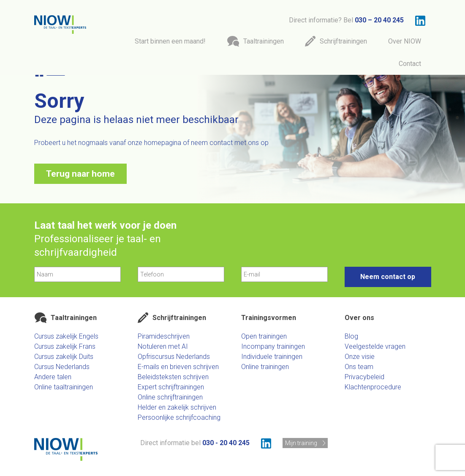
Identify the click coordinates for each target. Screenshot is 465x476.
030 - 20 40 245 (226, 443)
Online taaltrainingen (64, 387)
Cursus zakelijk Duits (64, 357)
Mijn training (301, 443)
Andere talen (53, 377)
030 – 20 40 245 (379, 20)
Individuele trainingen (272, 357)
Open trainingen (264, 336)
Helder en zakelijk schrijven (177, 407)
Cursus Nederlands (62, 367)
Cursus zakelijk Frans (65, 346)
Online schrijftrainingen (170, 397)
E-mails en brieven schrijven (178, 367)
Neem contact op (388, 277)
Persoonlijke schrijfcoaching (179, 417)
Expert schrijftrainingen (171, 387)
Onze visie (360, 357)
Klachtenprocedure (373, 387)
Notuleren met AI (163, 346)
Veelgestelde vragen (375, 346)
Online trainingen (265, 367)
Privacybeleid (364, 377)
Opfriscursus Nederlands (174, 357)
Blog (351, 336)
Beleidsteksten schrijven (173, 377)
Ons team (359, 367)
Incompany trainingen (273, 346)
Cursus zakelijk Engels (66, 336)
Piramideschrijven (164, 336)
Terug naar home (80, 174)
